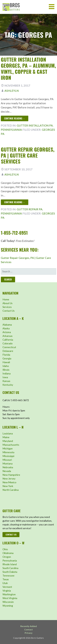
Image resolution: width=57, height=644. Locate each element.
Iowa (5, 377)
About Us (7, 303)
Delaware (8, 351)
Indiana (7, 373)
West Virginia (10, 598)
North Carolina (11, 490)
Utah (5, 583)
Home (6, 299)
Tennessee (8, 576)
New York (8, 486)
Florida (6, 355)
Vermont (7, 587)
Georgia (7, 358)
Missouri (7, 460)
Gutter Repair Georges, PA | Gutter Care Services (28, 155)
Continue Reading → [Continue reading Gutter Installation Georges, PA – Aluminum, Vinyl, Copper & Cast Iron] (15, 118)
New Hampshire (11, 475)
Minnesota (8, 452)
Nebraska (8, 467)
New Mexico (9, 482)
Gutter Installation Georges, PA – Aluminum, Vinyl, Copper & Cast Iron (28, 68)
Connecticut (9, 347)
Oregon (7, 557)
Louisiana (8, 433)
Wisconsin (8, 602)
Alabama (7, 325)
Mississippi (8, 456)
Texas (6, 579)
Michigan (8, 448)
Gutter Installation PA (35, 125)
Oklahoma (8, 553)
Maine (6, 437)
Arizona (7, 332)
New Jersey (9, 479)
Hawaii (6, 362)
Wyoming (8, 606)
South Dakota (10, 572)
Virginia (7, 591)
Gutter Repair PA (30, 209)
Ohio (5, 549)
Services (7, 307)
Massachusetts (11, 445)
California (8, 340)
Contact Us (9, 311)
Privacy (29, 633)
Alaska (6, 328)
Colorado (7, 343)
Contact (28, 629)
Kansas (6, 381)
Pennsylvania (11, 130)
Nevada (7, 471)
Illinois (6, 370)
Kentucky (8, 385)
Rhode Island (10, 564)
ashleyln (12, 91)
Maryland (8, 441)
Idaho (6, 366)
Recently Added (29, 626)
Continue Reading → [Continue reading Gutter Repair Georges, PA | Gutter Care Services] (15, 202)
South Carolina (10, 568)
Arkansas (7, 336)
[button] (53, 7)
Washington (9, 594)
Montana (7, 463)
